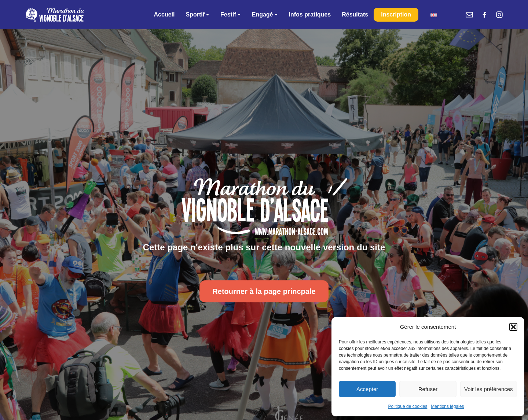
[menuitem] (434, 15)
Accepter (367, 389)
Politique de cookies (408, 406)
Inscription (396, 14)
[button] (513, 327)
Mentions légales (447, 406)
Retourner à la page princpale (264, 291)
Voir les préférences (489, 389)
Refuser (428, 389)
